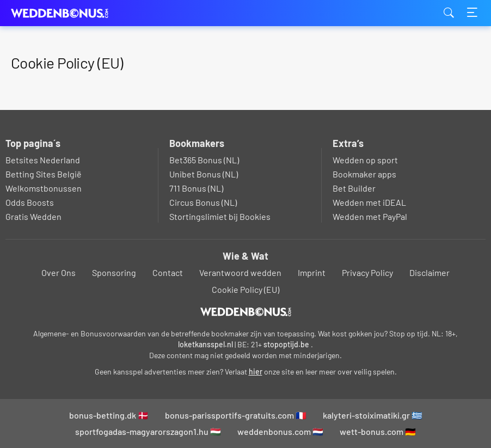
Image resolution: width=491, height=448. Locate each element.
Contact (168, 272)
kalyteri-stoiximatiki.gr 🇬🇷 (373, 415)
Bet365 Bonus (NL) (204, 160)
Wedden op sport (365, 160)
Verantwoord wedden (240, 272)
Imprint (312, 272)
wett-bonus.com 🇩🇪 (378, 431)
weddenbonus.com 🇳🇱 (280, 431)
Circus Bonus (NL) (203, 202)
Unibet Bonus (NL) (204, 174)
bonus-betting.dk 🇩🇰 (109, 415)
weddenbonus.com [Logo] (65, 13)
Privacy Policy (367, 272)
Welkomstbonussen (44, 188)
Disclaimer (429, 272)
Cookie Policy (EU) (245, 289)
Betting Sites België (44, 174)
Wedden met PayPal (370, 216)
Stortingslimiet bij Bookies (220, 216)
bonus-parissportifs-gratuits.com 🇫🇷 (236, 415)
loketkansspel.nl (205, 344)
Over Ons (59, 272)
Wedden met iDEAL (369, 202)
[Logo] (246, 312)
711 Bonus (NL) (196, 188)
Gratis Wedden (33, 216)
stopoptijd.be (286, 344)
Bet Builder (354, 188)
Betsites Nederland (43, 160)
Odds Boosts (30, 202)
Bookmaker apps (364, 174)
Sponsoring (114, 272)
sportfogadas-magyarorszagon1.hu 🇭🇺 (148, 431)
